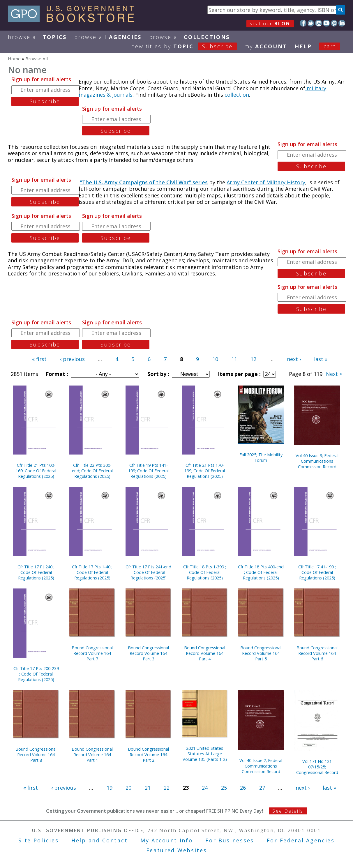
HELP (303, 46)
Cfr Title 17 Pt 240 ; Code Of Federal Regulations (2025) (36, 572)
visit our (270, 24)
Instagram (318, 23)
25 (224, 788)
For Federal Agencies (301, 840)
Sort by (158, 374)
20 (128, 788)
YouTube (326, 23)
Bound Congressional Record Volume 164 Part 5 (261, 653)
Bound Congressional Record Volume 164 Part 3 (148, 653)
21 (148, 788)
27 (262, 788)
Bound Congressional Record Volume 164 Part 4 (205, 653)
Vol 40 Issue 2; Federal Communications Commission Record (261, 766)
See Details (288, 811)
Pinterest (334, 23)
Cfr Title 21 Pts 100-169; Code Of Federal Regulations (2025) (36, 471)
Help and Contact (99, 840)
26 (243, 788)
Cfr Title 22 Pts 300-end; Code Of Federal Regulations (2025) (92, 471)
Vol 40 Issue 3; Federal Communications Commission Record (317, 461)
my (266, 46)
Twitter (311, 23)
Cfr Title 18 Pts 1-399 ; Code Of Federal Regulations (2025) (205, 572)
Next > (334, 374)
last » (321, 359)
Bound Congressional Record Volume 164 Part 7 (92, 653)
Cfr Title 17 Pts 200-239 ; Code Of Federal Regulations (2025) (36, 674)
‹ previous (72, 359)
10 (215, 359)
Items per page (239, 374)
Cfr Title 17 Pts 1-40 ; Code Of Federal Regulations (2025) (92, 572)
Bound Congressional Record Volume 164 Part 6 (317, 653)
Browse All (37, 37)
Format (56, 374)
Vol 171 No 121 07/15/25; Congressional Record (317, 767)
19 (110, 788)
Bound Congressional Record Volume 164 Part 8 (36, 755)
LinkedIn (342, 23)
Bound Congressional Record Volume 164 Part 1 (92, 755)
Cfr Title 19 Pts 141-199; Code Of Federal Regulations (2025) (148, 471)
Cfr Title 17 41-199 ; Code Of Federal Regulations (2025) (317, 572)
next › (294, 359)
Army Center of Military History (266, 182)
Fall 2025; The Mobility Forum (261, 457)
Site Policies (38, 840)
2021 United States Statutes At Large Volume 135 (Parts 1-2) (205, 754)
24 (205, 788)
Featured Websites (177, 850)
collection (237, 95)
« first (39, 359)
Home (14, 59)
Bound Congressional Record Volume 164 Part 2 (148, 755)
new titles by (188, 46)
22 (167, 788)
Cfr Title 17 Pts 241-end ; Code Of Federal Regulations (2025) (148, 572)
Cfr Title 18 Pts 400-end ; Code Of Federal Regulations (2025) (261, 572)
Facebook (303, 23)
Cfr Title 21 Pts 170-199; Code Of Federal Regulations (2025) (205, 471)
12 (253, 359)
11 (234, 359)
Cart (330, 46)
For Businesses (230, 840)
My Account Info (167, 840)
